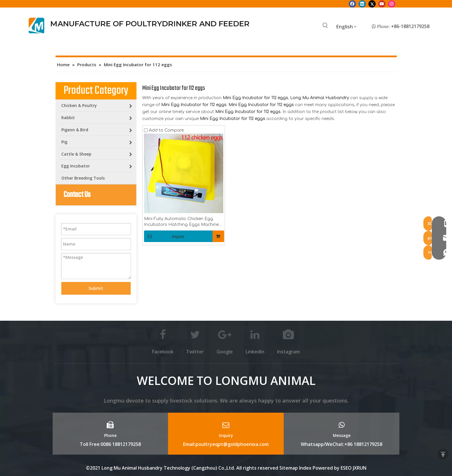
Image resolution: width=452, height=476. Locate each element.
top (443, 454)
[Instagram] (392, 4)
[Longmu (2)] (37, 25)
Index (306, 468)
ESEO (346, 468)
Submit (96, 288)
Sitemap (289, 468)
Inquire (164, 236)
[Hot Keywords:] (325, 26)
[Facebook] (352, 4)
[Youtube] (382, 4)
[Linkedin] (362, 4)
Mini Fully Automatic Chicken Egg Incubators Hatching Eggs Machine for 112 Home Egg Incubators (181, 222)
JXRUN (360, 468)
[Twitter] (372, 4)
